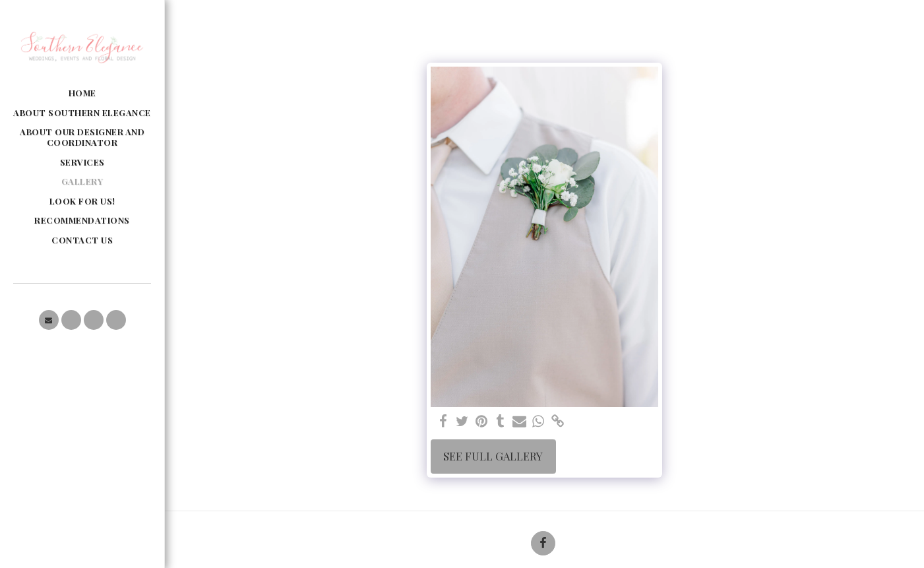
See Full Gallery (493, 456)
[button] (49, 320)
